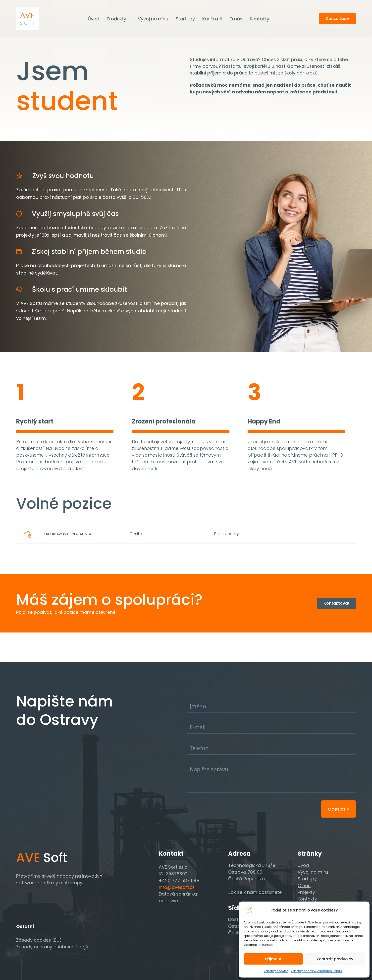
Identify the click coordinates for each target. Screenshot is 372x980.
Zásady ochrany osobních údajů (316, 971)
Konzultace (337, 19)
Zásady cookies (276, 971)
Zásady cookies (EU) (39, 940)
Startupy (185, 19)
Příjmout (273, 959)
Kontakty (260, 19)
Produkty (116, 19)
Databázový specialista (68, 534)
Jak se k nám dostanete (255, 892)
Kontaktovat (337, 603)
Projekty (306, 892)
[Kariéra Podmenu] (221, 19)
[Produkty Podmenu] (130, 19)
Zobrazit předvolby (335, 959)
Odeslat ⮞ (339, 809)
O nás (236, 19)
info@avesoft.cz (177, 887)
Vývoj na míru (153, 19)
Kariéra (210, 19)
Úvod (94, 19)
